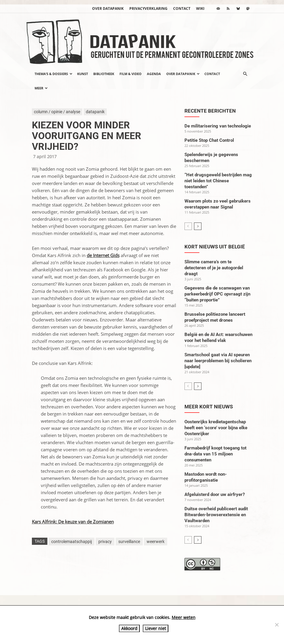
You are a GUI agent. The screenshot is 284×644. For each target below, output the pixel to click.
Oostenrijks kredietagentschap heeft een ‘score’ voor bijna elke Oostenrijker (216, 428)
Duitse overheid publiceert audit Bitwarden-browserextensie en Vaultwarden (216, 515)
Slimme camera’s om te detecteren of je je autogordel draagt (214, 268)
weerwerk (156, 542)
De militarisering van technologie (218, 126)
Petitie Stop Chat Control (209, 140)
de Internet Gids (103, 255)
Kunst (83, 74)
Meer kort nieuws (209, 407)
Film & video (131, 74)
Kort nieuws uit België (215, 247)
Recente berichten (210, 111)
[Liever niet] (277, 625)
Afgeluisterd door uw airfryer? (215, 494)
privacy (105, 542)
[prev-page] (188, 226)
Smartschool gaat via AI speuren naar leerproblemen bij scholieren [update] (218, 361)
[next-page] (198, 226)
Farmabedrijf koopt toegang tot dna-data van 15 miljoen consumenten (215, 454)
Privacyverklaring (148, 8)
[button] (245, 74)
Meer (41, 88)
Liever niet (156, 628)
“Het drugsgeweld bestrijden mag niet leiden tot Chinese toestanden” (218, 181)
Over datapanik (108, 8)
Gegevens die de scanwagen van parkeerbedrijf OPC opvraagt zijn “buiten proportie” (217, 294)
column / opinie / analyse (57, 112)
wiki (200, 8)
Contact (182, 8)
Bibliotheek (104, 74)
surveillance (129, 542)
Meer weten (184, 617)
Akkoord (129, 628)
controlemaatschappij (72, 542)
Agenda (154, 74)
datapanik (95, 112)
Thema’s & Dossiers (53, 74)
